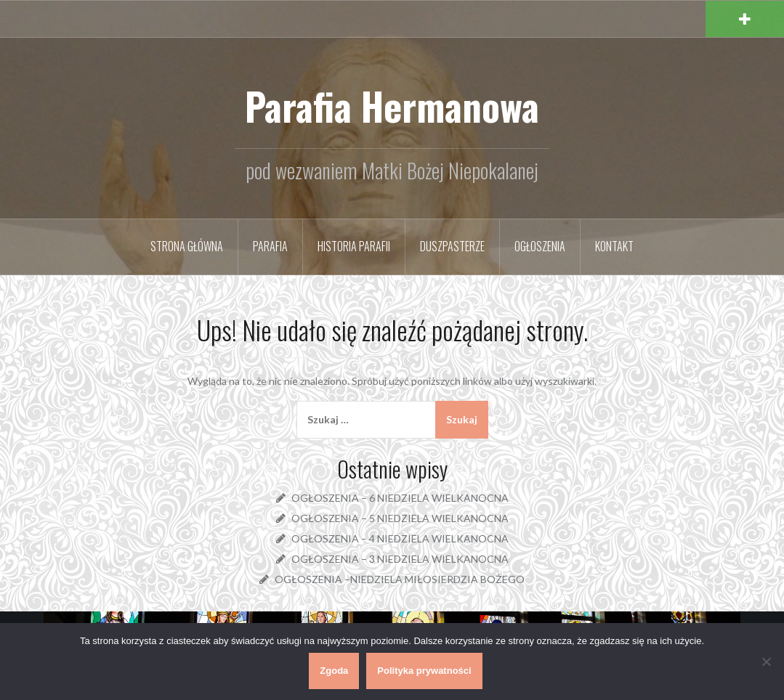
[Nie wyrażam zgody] (766, 662)
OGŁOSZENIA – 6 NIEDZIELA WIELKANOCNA (400, 498)
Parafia (270, 246)
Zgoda (334, 671)
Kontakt (614, 246)
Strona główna (187, 246)
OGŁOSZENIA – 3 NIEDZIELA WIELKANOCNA (400, 559)
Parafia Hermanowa (392, 106)
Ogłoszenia (540, 246)
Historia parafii (354, 246)
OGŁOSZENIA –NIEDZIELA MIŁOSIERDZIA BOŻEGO (400, 579)
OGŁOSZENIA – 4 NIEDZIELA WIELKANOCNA (400, 538)
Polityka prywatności (424, 671)
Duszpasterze (452, 246)
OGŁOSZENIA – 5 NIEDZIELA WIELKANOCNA (400, 518)
